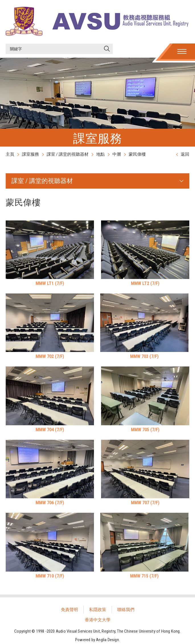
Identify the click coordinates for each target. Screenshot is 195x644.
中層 (117, 154)
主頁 (10, 154)
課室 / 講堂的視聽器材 (68, 154)
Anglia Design (107, 640)
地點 (100, 154)
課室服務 (30, 154)
